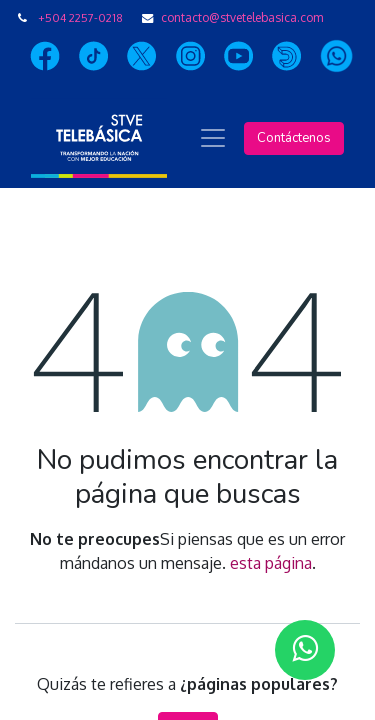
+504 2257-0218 (80, 17)
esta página (271, 563)
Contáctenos (294, 138)
